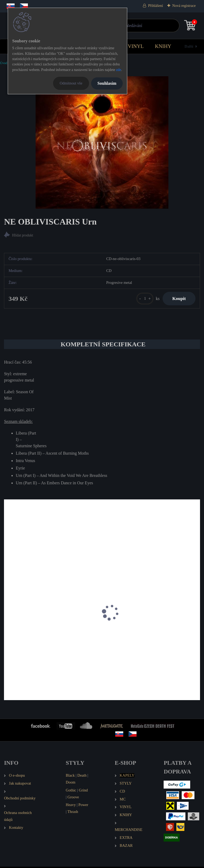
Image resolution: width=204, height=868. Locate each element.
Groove (73, 798)
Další (189, 46)
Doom (71, 784)
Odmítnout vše (71, 83)
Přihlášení (156, 6)
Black (70, 777)
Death (82, 777)
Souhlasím (107, 83)
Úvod (4, 63)
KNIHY (163, 46)
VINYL (136, 46)
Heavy (71, 806)
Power (83, 806)
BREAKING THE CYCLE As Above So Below (47, 637)
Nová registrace (184, 6)
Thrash (73, 813)
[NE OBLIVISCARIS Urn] (102, 142)
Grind (83, 791)
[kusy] (143, 299)
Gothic (71, 791)
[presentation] (8, 621)
